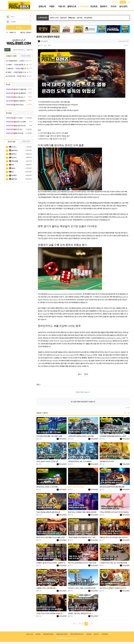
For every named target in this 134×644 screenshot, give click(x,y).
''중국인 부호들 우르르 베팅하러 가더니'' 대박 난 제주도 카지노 (83, 537)
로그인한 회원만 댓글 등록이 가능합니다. (83, 402)
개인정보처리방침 (48, 634)
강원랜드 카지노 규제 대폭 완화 (46, 588)
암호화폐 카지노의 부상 (107, 461)
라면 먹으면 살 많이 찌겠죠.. (16, 105)
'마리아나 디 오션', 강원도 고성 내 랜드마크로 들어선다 (83, 588)
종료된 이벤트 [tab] (26, 56)
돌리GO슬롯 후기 (16, 101)
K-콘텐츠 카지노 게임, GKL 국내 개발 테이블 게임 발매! (115, 563)
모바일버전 (105, 634)
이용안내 (89, 634)
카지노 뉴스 (72, 18)
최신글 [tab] (8, 85)
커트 (13, 165)
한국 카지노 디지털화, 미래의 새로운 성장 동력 (82, 512)
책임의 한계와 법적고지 (77, 634)
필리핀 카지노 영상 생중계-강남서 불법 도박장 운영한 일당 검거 (52, 537)
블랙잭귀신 (15, 150)
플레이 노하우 (54, 18)
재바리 (13, 168)
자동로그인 (13, 33)
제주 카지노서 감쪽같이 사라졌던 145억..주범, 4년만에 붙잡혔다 (114, 588)
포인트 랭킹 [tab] (12, 142)
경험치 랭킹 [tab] (26, 141)
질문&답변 (63, 18)
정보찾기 (29, 33)
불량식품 (14, 179)
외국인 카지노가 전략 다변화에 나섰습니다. (49, 613)
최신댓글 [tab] (9, 113)
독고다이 (14, 158)
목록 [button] (126, 45)
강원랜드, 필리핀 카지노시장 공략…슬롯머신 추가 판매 (52, 563)
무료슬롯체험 (88, 18)
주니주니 (14, 147)
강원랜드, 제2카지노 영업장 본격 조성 (80, 613)
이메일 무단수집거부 (62, 634)
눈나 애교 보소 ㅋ (15, 97)
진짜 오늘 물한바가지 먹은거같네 (17, 93)
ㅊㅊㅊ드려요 (14, 118)
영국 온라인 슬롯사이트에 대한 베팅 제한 (112, 487)
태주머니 (14, 154)
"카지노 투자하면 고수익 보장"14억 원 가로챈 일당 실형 (115, 512)
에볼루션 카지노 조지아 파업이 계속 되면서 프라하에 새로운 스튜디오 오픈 (115, 537)
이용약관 (38, 634)
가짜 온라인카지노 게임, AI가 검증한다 (80, 461)
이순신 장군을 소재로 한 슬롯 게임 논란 (48, 512)
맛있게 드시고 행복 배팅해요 (17, 122)
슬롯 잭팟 (80, 18)
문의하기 (96, 634)
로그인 (115, 2)
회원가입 (123, 2)
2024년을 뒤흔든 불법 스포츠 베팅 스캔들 (49, 436)
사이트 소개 (29, 634)
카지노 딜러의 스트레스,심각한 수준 (47, 461)
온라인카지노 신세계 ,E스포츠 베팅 (47, 487)
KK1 (13, 172)
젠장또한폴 (15, 161)
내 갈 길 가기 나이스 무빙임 (15, 129)
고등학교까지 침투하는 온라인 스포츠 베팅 (81, 436)
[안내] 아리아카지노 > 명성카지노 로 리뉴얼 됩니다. (29, 50)
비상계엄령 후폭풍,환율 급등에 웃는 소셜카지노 (114, 436)
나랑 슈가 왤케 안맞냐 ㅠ (17, 89)
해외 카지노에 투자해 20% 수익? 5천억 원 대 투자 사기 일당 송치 (83, 563)
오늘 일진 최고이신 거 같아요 (17, 126)
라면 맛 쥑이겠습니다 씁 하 (15, 133)
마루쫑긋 (14, 175)
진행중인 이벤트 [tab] (12, 56)
